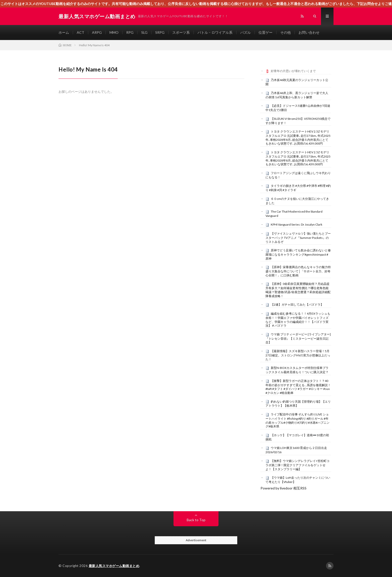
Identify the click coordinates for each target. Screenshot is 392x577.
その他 (285, 32)
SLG (144, 32)
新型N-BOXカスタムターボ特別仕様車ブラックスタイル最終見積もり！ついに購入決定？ (297, 370)
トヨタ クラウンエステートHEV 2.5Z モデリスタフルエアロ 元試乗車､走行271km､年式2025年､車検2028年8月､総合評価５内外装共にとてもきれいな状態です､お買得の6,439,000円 (298, 137)
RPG (130, 32)
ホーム (64, 32)
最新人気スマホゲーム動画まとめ (114, 566)
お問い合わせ (309, 32)
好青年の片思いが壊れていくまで (293, 71)
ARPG (97, 32)
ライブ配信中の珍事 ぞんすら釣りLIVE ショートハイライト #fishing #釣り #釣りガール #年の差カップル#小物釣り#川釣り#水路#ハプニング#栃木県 (297, 420)
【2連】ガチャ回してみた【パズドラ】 (297, 305)
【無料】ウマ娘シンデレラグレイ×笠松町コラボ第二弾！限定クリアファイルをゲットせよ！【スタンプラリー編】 (297, 465)
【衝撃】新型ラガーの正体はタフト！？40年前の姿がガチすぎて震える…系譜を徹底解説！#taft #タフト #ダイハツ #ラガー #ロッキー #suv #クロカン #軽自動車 (298, 387)
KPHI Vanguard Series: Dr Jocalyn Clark (296, 224)
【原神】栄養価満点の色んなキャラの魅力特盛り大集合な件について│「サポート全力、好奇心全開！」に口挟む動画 (298, 271)
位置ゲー (265, 32)
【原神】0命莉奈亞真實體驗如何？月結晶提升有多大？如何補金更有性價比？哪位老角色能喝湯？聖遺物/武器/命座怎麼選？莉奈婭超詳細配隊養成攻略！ (298, 290)
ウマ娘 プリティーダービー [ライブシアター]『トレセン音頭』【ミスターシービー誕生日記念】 (298, 338)
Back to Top (196, 520)
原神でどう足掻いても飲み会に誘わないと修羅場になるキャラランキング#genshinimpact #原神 (298, 254)
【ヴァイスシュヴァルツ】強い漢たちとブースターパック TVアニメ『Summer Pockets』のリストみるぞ (298, 238)
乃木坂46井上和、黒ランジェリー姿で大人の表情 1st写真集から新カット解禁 (297, 95)
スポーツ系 (181, 32)
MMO (114, 32)
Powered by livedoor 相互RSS (283, 488)
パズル (245, 32)
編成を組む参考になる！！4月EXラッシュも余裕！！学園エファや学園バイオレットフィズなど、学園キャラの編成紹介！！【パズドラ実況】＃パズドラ (298, 320)
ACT (80, 32)
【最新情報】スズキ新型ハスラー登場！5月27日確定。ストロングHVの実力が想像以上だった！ (298, 355)
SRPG (160, 32)
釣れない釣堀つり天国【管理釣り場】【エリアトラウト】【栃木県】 (298, 404)
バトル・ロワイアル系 (215, 32)
